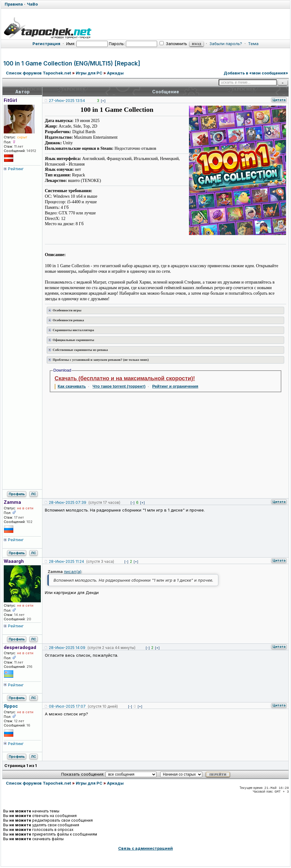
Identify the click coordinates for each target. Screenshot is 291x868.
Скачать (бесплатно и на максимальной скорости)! (125, 378)
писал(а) (73, 571)
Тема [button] (253, 44)
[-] (133, 503)
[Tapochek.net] (145, 27)
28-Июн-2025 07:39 (68, 502)
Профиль (17, 494)
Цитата (279, 100)
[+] (103, 101)
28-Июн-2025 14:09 (67, 648)
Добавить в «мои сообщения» (256, 73)
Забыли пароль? (226, 44)
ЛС (34, 494)
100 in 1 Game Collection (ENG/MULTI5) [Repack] (72, 63)
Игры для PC (89, 73)
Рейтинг (16, 169)
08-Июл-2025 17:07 (67, 706)
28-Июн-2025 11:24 (66, 561)
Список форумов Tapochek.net (39, 73)
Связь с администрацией (145, 848)
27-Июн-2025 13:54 (67, 101)
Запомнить (173, 44)
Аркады (115, 73)
